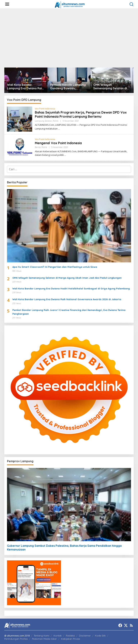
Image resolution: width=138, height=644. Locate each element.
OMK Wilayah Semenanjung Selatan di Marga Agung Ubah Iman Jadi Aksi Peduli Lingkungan (110, 87)
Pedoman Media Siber (44, 639)
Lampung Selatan (43, 121)
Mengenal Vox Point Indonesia (58, 143)
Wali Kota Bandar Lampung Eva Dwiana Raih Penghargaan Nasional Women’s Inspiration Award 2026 (25, 87)
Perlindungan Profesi (16, 639)
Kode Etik (100, 636)
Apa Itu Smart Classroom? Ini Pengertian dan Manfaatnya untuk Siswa (55, 267)
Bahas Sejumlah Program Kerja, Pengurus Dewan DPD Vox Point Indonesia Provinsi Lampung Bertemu (81, 114)
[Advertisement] (69, 38)
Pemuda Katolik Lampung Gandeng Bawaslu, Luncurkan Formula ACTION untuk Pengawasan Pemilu (69, 87)
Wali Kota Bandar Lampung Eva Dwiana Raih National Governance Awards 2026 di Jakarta (67, 299)
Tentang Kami (42, 636)
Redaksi (70, 636)
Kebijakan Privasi (71, 639)
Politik (56, 121)
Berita (38, 147)
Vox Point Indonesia (45, 109)
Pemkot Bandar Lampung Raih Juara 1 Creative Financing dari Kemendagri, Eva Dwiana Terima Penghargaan (69, 312)
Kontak (58, 636)
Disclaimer (85, 636)
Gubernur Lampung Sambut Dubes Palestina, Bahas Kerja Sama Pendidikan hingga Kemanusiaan (64, 548)
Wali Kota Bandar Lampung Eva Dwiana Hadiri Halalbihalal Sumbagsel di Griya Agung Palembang (71, 289)
